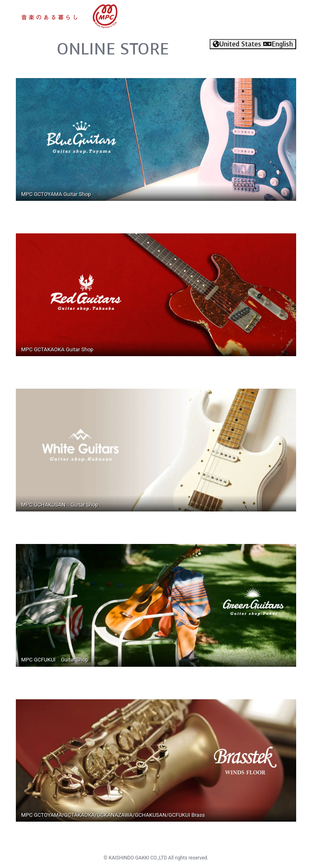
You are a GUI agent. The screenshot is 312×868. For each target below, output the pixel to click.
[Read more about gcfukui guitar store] (156, 605)
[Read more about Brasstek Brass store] (156, 760)
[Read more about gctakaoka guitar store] (156, 294)
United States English (253, 44)
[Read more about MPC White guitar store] (156, 449)
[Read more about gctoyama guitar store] (156, 139)
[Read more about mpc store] (70, 16)
